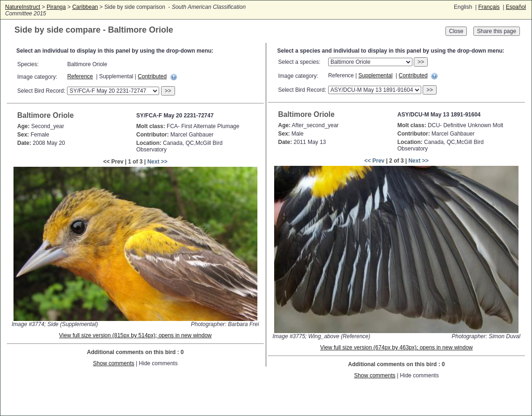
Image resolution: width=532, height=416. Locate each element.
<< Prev (374, 161)
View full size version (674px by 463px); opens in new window (397, 348)
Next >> (157, 162)
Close (456, 31)
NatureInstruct (23, 7)
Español (516, 7)
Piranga (56, 7)
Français (489, 7)
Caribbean (85, 7)
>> (168, 91)
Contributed (152, 76)
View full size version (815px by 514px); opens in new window (135, 335)
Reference (80, 76)
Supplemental (375, 75)
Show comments (114, 363)
